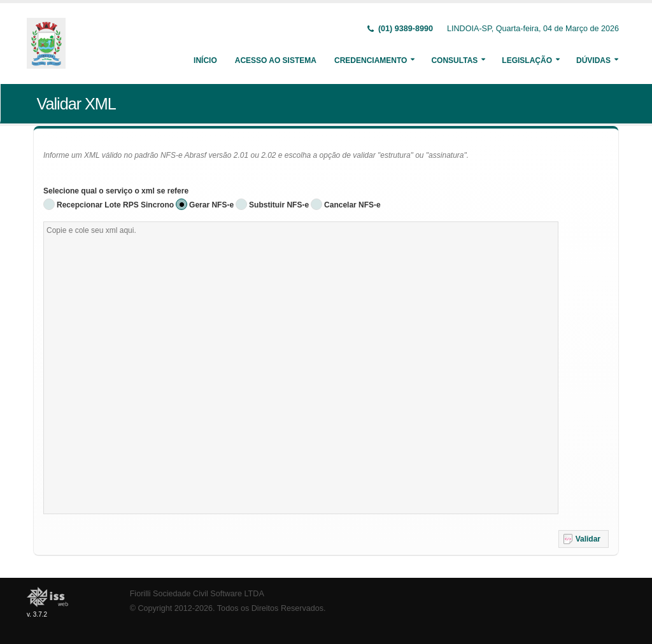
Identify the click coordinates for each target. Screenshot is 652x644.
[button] (584, 539)
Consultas (454, 60)
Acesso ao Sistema (276, 60)
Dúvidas (593, 60)
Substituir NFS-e (279, 205)
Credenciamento (371, 60)
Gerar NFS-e (211, 205)
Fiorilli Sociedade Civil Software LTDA (197, 594)
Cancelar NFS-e (352, 205)
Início (205, 60)
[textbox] (301, 368)
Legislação (527, 60)
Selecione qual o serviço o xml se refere (116, 191)
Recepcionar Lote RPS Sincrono (115, 205)
